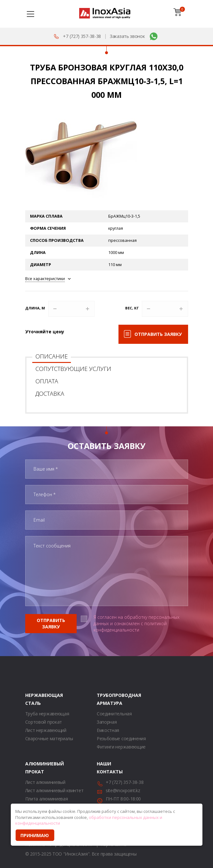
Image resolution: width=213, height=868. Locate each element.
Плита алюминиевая (47, 799)
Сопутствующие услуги (73, 369)
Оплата (47, 381)
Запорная (107, 722)
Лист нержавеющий (46, 730)
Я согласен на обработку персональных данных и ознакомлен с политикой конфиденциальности (137, 623)
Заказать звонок (127, 36)
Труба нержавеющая (47, 714)
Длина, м (35, 308)
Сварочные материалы (49, 738)
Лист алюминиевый (45, 782)
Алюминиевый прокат (33, 768)
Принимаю (35, 835)
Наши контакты (105, 768)
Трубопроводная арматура (105, 699)
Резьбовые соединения (121, 738)
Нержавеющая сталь (33, 699)
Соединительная (114, 714)
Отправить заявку (158, 334)
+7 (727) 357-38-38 (82, 36)
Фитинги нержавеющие (121, 747)
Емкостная (108, 730)
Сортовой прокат (44, 722)
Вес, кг (132, 308)
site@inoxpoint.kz (123, 790)
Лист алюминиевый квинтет (54, 790)
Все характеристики (45, 279)
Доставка (50, 394)
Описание (52, 356)
